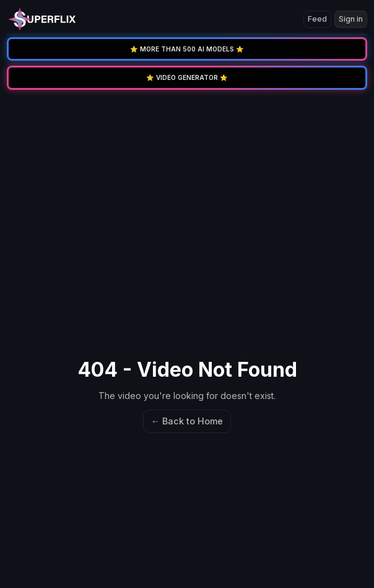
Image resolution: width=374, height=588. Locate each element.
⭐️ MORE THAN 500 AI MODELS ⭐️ (187, 49)
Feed (317, 19)
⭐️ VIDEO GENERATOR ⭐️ (187, 77)
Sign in (351, 19)
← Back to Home (187, 421)
